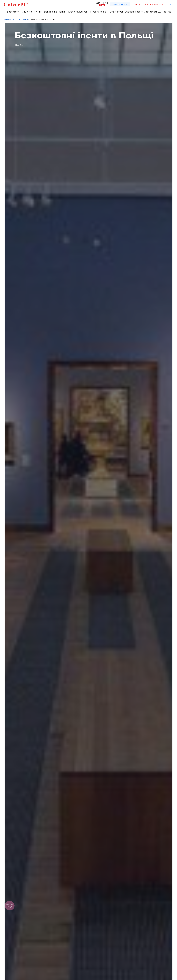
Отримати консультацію (149, 5)
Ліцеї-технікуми (32, 12)
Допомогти (102, 4)
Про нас (166, 12)
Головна (8, 20)
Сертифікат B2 (152, 12)
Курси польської (77, 12)
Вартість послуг (134, 12)
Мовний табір (98, 12)
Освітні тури (117, 12)
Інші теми (23, 20)
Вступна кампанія (54, 12)
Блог (15, 20)
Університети (11, 12)
